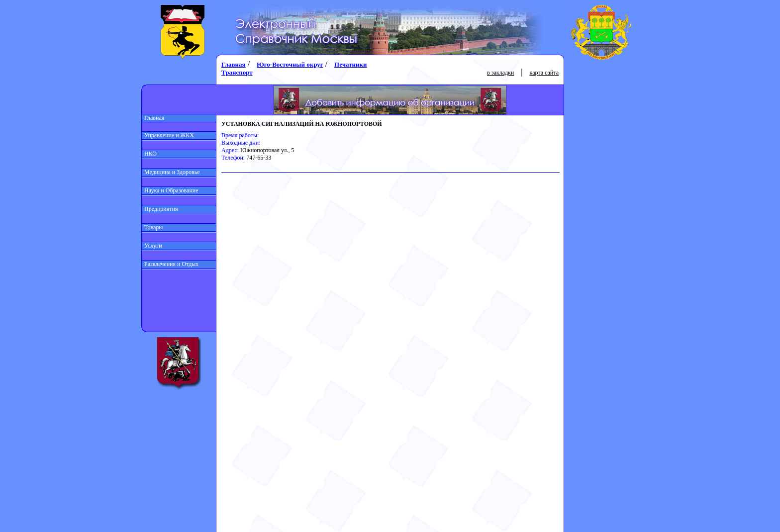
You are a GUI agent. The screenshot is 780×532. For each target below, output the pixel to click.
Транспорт (237, 72)
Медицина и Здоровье (171, 172)
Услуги (152, 246)
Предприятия (160, 209)
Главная (153, 118)
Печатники (350, 64)
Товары (152, 227)
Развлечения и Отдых (170, 264)
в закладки (500, 73)
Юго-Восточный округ (290, 64)
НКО (149, 154)
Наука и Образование (170, 190)
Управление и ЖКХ (168, 135)
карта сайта (544, 73)
